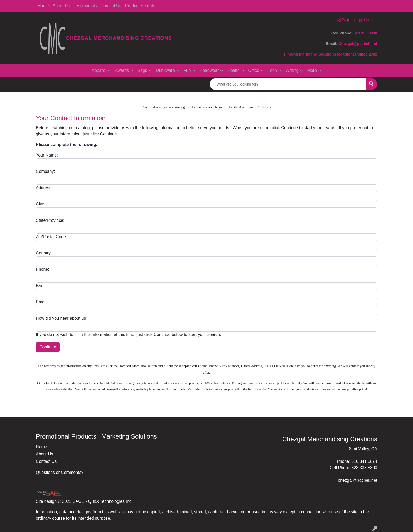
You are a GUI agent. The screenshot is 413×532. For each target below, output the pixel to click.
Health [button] (233, 70)
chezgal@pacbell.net (358, 480)
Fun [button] (187, 70)
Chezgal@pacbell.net (358, 44)
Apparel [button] (99, 70)
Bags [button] (142, 70)
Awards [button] (122, 70)
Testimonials (85, 6)
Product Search (140, 6)
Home (43, 6)
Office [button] (254, 70)
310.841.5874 (364, 461)
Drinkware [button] (165, 70)
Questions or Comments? (60, 472)
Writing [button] (292, 70)
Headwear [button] (209, 70)
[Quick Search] (288, 84)
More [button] (312, 70)
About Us (61, 6)
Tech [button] (272, 70)
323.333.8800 (365, 33)
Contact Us (111, 6)
